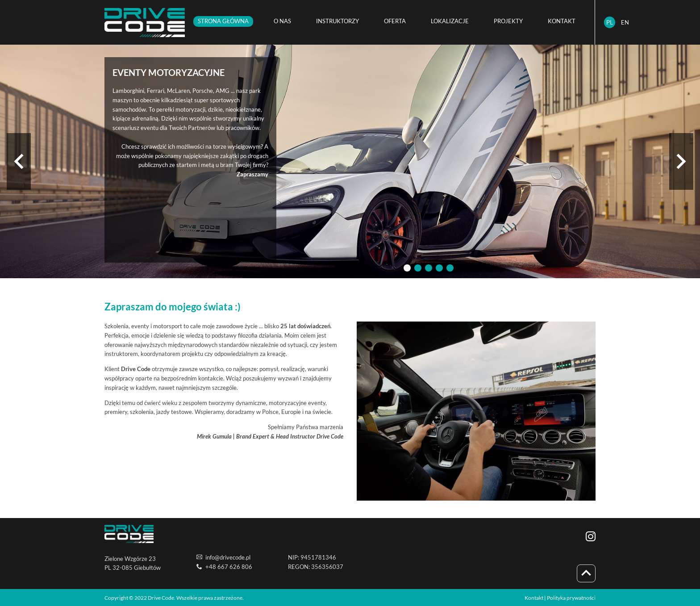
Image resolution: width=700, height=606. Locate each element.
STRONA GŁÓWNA (223, 21)
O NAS (282, 21)
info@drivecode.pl (228, 557)
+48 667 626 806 (229, 567)
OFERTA (395, 21)
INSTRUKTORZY (337, 21)
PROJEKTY (508, 21)
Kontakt (534, 598)
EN (625, 22)
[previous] (19, 161)
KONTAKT (562, 21)
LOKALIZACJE (450, 21)
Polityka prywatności (571, 598)
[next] (681, 161)
